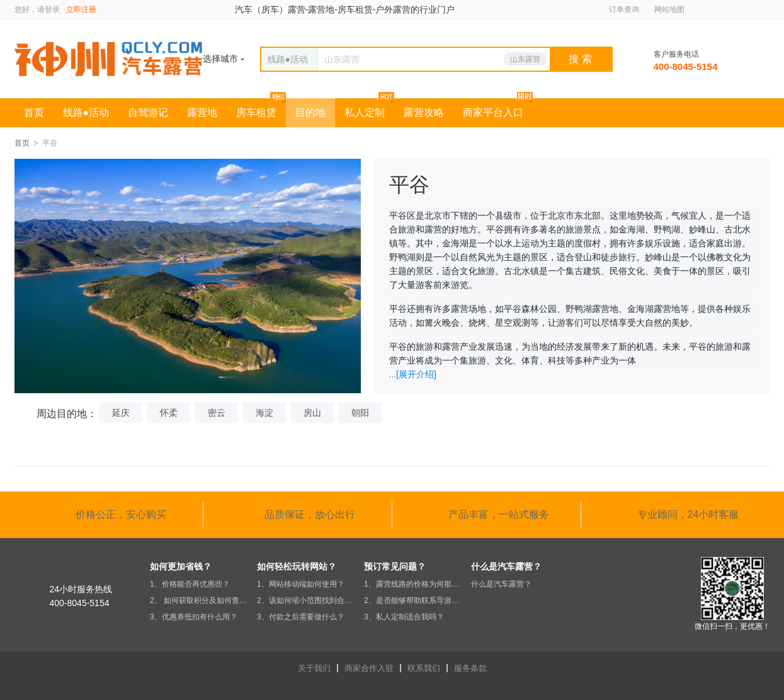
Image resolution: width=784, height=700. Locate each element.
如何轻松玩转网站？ (297, 566)
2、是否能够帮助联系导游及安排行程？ (414, 600)
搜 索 (580, 59)
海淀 (264, 413)
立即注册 (81, 9)
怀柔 (169, 413)
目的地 (310, 112)
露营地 (202, 112)
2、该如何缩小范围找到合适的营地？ (307, 600)
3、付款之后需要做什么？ (301, 617)
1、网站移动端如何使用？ (301, 584)
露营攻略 (424, 112)
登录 (52, 9)
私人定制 (365, 112)
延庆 (121, 413)
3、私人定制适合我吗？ (404, 617)
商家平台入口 (493, 112)
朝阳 (360, 413)
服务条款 (470, 668)
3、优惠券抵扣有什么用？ (194, 617)
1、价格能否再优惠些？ (190, 584)
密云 (217, 413)
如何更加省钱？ (181, 566)
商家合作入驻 (369, 668)
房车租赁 (256, 112)
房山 (312, 413)
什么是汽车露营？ (506, 566)
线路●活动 (86, 112)
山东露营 (525, 59)
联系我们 (424, 668)
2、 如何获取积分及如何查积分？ (200, 600)
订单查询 (624, 9)
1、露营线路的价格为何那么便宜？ (414, 584)
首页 (34, 112)
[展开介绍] (416, 374)
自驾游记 (148, 112)
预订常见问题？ (395, 566)
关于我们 (314, 668)
